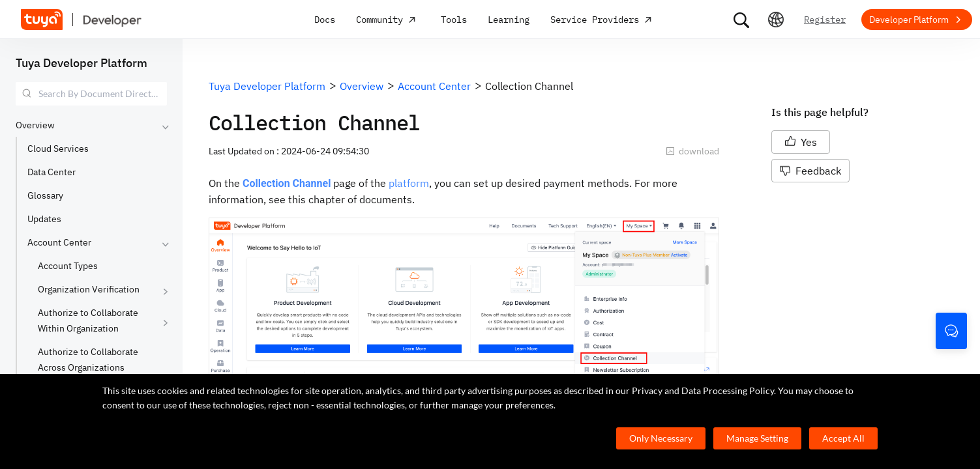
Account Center (59, 242)
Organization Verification (89, 289)
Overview (35, 125)
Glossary (45, 195)
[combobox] (91, 94)
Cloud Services (58, 149)
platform (409, 183)
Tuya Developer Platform (82, 63)
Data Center (52, 172)
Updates (44, 219)
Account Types (68, 266)
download (692, 151)
